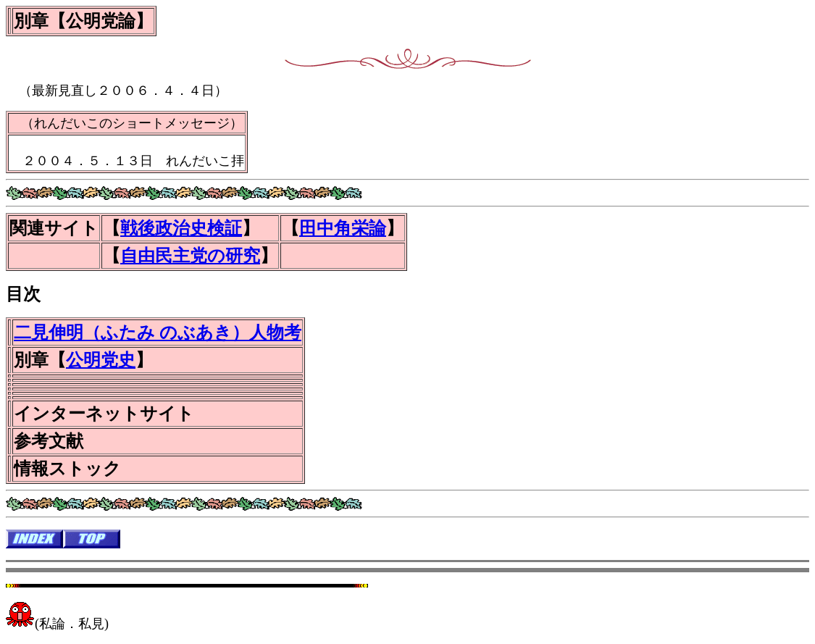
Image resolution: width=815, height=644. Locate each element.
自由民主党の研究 (190, 256)
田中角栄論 (343, 228)
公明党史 (101, 360)
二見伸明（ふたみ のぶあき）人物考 (158, 333)
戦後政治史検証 (181, 228)
